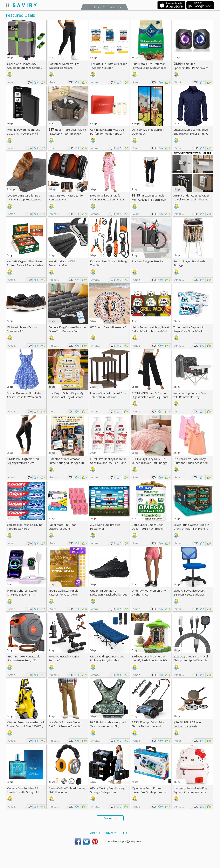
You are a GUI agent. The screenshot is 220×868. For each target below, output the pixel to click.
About (95, 833)
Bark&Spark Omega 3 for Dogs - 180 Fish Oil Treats (147, 527)
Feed (123, 833)
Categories (111, 7)
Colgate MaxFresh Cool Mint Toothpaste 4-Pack (24, 527)
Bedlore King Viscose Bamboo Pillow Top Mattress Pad (67, 329)
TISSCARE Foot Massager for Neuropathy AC (66, 197)
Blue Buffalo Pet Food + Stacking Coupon (109, 66)
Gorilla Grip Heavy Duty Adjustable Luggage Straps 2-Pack (25, 68)
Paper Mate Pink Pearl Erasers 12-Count (63, 527)
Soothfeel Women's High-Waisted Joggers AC (64, 66)
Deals (92, 7)
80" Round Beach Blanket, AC (108, 327)
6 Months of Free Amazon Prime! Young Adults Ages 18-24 (67, 463)
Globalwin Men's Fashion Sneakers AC (23, 329)
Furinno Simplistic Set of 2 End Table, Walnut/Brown (109, 395)
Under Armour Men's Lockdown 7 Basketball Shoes (109, 593)
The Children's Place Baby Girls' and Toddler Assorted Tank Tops (191, 463)
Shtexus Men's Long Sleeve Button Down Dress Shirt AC (191, 132)
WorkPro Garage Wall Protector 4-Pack (62, 263)
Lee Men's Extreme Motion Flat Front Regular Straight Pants (65, 726)
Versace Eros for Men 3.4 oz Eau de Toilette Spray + (24, 790)
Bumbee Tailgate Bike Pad (148, 261)
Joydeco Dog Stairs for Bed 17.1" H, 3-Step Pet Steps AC (24, 197)
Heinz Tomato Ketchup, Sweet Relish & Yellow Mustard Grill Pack (150, 331)
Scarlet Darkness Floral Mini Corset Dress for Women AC (24, 395)
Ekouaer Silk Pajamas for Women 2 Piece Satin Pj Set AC (107, 199)
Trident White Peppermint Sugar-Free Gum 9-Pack (189, 329)
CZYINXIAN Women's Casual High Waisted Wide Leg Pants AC (150, 397)
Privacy (110, 833)
